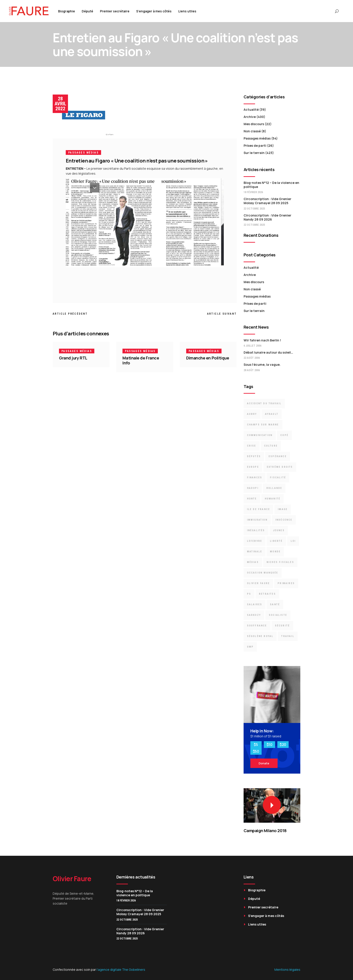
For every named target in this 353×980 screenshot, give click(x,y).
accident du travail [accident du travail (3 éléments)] (264, 403)
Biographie (257, 890)
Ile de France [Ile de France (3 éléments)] (259, 509)
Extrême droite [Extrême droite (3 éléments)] (280, 467)
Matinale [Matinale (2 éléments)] (255, 552)
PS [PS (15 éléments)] (249, 594)
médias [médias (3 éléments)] (253, 562)
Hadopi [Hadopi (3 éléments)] (253, 488)
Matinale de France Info (141, 360)
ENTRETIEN (75, 168)
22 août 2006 (252, 358)
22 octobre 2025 (254, 209)
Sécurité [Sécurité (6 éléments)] (282, 626)
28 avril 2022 (60, 104)
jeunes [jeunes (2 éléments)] (279, 530)
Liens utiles (257, 924)
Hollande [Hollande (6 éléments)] (274, 488)
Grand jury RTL (73, 358)
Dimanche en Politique (208, 358)
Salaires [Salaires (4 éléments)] (255, 604)
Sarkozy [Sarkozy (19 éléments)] (254, 615)
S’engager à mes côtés (266, 916)
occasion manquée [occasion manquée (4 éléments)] (263, 573)
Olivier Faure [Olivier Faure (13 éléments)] (258, 583)
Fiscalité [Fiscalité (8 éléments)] (278, 478)
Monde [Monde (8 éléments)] (275, 552)
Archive (250, 117)
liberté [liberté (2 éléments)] (276, 541)
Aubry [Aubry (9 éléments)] (252, 414)
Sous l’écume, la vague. (262, 365)
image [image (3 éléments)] (283, 509)
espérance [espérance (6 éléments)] (278, 456)
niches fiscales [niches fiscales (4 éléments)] (280, 562)
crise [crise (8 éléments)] (252, 446)
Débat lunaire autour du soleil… (268, 352)
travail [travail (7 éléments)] (288, 636)
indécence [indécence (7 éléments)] (284, 520)
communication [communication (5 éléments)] (260, 435)
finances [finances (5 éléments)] (255, 478)
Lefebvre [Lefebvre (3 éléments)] (255, 541)
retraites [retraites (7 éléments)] (267, 594)
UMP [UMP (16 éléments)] (250, 647)
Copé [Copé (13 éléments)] (284, 435)
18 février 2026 (253, 192)
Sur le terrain (254, 153)
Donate (264, 763)
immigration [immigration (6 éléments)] (257, 520)
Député (254, 899)
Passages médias (83, 153)
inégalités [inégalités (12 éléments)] (256, 530)
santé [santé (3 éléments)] (275, 604)
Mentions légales (287, 970)
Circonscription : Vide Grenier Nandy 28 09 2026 (267, 217)
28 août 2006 (252, 370)
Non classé (252, 131)
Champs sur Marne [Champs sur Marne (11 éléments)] (263, 425)
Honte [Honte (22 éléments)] (252, 499)
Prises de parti (255, 146)
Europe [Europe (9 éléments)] (253, 467)
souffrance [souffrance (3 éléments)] (257, 626)
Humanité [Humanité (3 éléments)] (273, 499)
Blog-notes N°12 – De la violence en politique (271, 185)
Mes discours (254, 124)
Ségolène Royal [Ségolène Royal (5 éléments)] (260, 636)
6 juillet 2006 (252, 346)
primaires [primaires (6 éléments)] (286, 583)
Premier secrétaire (263, 907)
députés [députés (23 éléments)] (254, 456)
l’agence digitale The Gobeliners (121, 970)
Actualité (251, 110)
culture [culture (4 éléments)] (271, 446)
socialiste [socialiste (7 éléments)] (278, 615)
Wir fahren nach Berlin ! (262, 340)
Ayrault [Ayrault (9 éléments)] (272, 414)
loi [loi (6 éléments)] (293, 541)
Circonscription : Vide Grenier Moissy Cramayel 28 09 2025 (267, 201)
